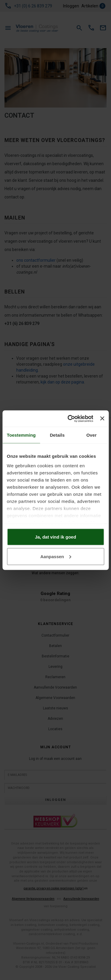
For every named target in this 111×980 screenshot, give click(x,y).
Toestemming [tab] (21, 435)
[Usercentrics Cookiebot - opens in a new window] (70, 419)
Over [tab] (92, 435)
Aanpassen (56, 556)
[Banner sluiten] (102, 419)
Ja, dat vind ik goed (55, 537)
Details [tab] (57, 435)
